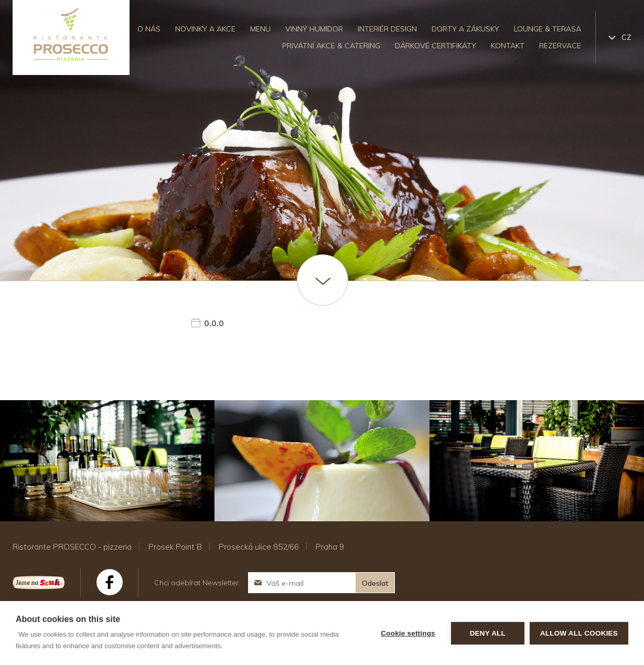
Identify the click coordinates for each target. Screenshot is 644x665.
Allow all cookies (579, 633)
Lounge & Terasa (548, 29)
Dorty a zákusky (465, 29)
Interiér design (387, 29)
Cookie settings (408, 633)
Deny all (488, 633)
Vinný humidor (314, 29)
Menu (260, 29)
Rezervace (560, 46)
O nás (149, 29)
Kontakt (508, 46)
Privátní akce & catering (331, 46)
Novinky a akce (205, 29)
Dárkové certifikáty (436, 46)
